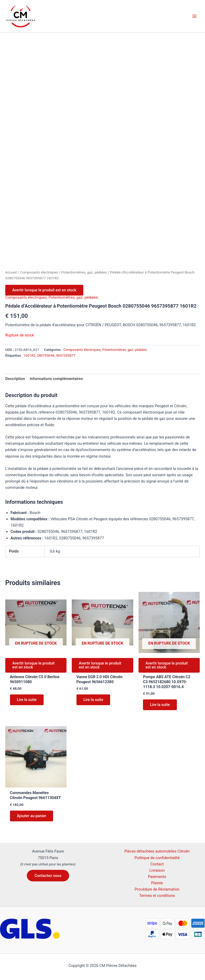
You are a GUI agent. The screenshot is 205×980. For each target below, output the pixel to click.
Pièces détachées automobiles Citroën (157, 851)
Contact (157, 864)
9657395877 (66, 356)
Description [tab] (15, 379)
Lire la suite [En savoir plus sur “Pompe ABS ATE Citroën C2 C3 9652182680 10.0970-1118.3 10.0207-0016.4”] (160, 706)
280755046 (46, 356)
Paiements (157, 877)
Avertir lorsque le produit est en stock (45, 290)
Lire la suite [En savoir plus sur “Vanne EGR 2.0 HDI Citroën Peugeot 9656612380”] (94, 701)
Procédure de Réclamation (157, 889)
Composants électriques (39, 272)
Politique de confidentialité (157, 858)
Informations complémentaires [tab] (56, 379)
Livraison (157, 870)
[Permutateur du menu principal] (194, 16)
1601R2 (29, 356)
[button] (48, 876)
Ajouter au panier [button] (32, 817)
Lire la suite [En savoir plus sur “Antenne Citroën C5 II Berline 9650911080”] (27, 701)
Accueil (11, 272)
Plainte (157, 883)
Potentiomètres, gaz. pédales (84, 272)
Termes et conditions (157, 896)
